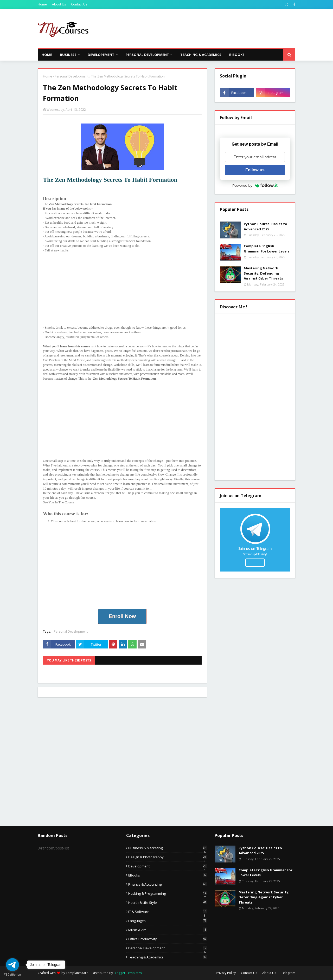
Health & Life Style (168, 903)
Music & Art (168, 930)
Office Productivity (168, 939)
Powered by (255, 185)
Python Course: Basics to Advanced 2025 (265, 226)
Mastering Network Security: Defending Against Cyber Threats (263, 273)
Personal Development (72, 76)
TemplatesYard (77, 973)
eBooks (168, 875)
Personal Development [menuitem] (147, 55)
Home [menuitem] (47, 55)
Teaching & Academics (168, 957)
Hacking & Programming (168, 893)
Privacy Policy (226, 973)
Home (42, 4)
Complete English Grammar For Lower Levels (267, 249)
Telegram (288, 973)
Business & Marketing (168, 848)
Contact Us (79, 4)
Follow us (255, 170)
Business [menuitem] (68, 55)
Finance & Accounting (168, 884)
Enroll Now (122, 616)
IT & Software (168, 912)
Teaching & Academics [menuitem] (201, 55)
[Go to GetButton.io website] (12, 975)
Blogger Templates (128, 973)
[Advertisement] (201, 28)
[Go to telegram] (12, 965)
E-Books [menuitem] (237, 55)
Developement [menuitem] (101, 55)
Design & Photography (168, 857)
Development (168, 866)
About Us (59, 4)
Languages (168, 921)
